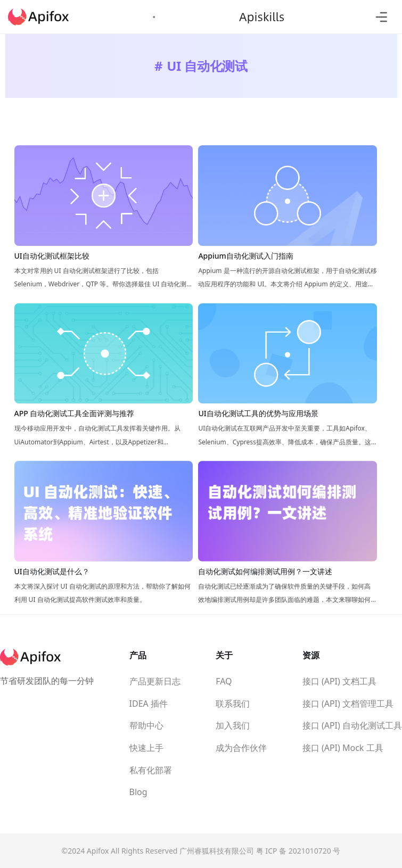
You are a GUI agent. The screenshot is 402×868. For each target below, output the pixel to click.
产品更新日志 (155, 681)
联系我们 (233, 704)
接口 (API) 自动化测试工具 (352, 725)
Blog (138, 792)
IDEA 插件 (149, 704)
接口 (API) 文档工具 (339, 681)
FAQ (224, 681)
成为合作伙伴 (241, 748)
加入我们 (233, 725)
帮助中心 (146, 725)
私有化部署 (151, 770)
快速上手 (146, 748)
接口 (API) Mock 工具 (343, 748)
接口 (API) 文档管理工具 (348, 704)
